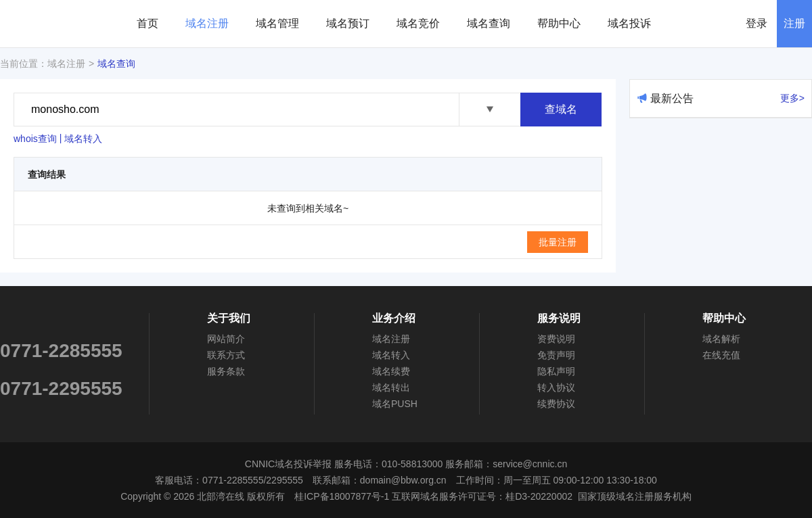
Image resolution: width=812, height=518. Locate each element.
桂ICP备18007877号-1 (342, 496)
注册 (794, 23)
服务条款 (226, 371)
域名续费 (391, 371)
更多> (792, 98)
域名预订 (348, 23)
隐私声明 (556, 371)
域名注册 (207, 23)
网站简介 (226, 339)
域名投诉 (629, 23)
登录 (757, 23)
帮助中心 (559, 23)
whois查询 (35, 139)
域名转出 (391, 387)
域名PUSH (395, 404)
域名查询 (489, 23)
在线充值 (721, 355)
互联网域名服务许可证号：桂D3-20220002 (482, 496)
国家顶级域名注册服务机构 (635, 496)
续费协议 (556, 404)
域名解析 (721, 339)
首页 (148, 23)
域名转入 (83, 139)
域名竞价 (418, 23)
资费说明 (556, 339)
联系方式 (226, 355)
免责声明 (556, 355)
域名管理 (277, 23)
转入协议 (556, 387)
